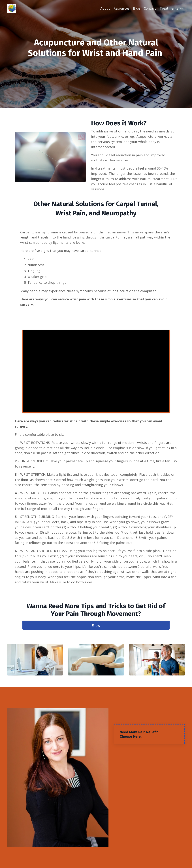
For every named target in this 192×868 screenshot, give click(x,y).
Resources (121, 8)
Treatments (171, 8)
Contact (150, 8)
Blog (137, 8)
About (105, 8)
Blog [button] (96, 625)
